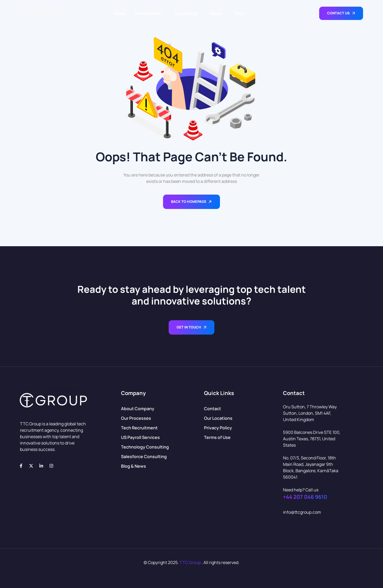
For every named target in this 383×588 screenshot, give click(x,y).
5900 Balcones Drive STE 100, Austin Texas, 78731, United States (312, 439)
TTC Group (190, 562)
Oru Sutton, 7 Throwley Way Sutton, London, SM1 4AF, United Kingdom (310, 413)
